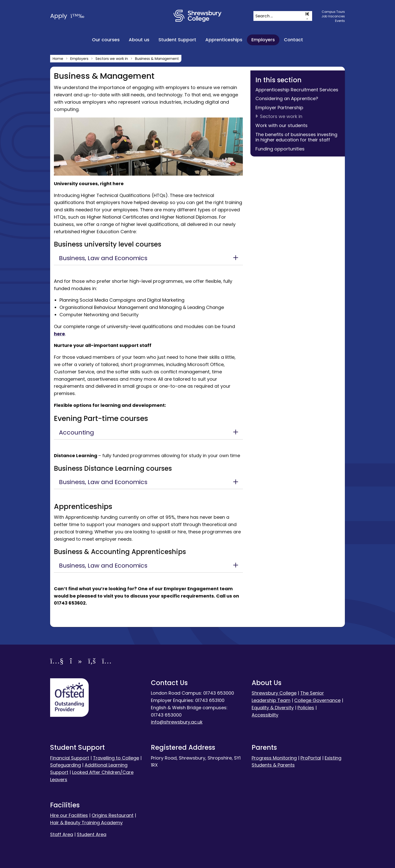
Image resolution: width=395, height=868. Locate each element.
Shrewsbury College (274, 693)
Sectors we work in (281, 116)
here (59, 334)
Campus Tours (333, 12)
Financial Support (70, 758)
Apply (67, 16)
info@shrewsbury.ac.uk (177, 722)
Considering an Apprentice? (287, 98)
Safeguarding (65, 765)
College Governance (317, 700)
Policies (306, 708)
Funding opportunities (280, 149)
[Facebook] (92, 662)
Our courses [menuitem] (106, 40)
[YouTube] (57, 662)
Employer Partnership (279, 108)
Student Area (92, 834)
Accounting (76, 432)
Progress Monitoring (274, 758)
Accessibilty (265, 715)
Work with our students (282, 125)
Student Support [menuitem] (177, 40)
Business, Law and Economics (103, 258)
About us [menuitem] (139, 40)
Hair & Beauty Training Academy (86, 823)
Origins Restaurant (113, 815)
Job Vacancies (333, 16)
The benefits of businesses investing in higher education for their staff (296, 137)
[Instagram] (107, 662)
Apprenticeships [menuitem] (224, 40)
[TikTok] (76, 662)
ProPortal (311, 758)
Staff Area (62, 834)
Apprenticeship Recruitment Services (297, 90)
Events (340, 21)
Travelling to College (116, 758)
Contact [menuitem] (293, 40)
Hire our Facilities (69, 815)
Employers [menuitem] (263, 40)
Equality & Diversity (273, 708)
